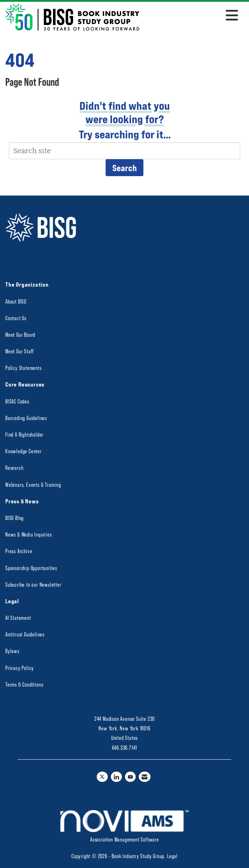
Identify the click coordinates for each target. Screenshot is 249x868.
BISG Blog (14, 518)
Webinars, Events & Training (33, 484)
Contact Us (16, 318)
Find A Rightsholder (24, 434)
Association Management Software (124, 826)
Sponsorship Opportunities (31, 568)
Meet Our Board (20, 334)
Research (14, 468)
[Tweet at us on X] (102, 777)
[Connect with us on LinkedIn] (116, 777)
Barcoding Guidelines (26, 418)
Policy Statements (23, 368)
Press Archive (19, 551)
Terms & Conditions (24, 684)
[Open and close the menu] (191, 16)
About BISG (16, 301)
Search (124, 168)
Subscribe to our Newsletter (33, 584)
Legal (172, 856)
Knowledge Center (23, 451)
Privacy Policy (20, 668)
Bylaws (12, 651)
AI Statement (18, 618)
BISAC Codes (17, 401)
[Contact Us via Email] (145, 777)
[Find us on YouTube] (131, 777)
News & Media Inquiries (29, 534)
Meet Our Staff (20, 351)
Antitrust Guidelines (25, 634)
